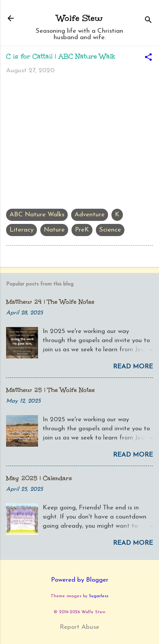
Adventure (90, 215)
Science (110, 230)
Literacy (21, 230)
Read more (133, 367)
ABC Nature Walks (37, 215)
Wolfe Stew (80, 18)
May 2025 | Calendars (39, 478)
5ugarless (99, 596)
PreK (82, 230)
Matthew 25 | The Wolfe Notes (50, 390)
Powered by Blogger (80, 580)
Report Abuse (79, 627)
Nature (54, 230)
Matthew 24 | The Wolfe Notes (50, 302)
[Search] (148, 21)
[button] (148, 58)
